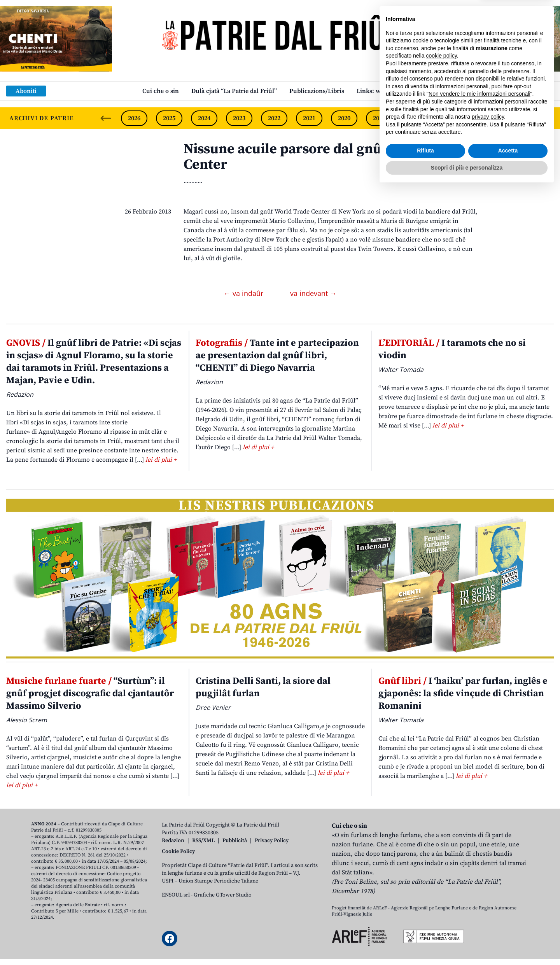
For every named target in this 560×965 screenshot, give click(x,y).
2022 (274, 118)
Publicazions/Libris (317, 91)
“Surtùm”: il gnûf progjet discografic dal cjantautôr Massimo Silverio (90, 694)
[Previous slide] (106, 118)
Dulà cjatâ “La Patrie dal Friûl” (234, 91)
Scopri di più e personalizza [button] (467, 944)
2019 (379, 118)
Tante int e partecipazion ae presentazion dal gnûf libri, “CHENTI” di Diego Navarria (277, 356)
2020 (344, 118)
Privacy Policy (272, 841)
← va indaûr (244, 293)
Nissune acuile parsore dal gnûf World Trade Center (326, 157)
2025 (169, 118)
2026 (134, 118)
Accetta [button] (508, 927)
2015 (519, 118)
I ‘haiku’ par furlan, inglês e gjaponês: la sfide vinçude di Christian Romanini (463, 694)
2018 (414, 118)
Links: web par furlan (387, 91)
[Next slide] (548, 118)
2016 (484, 118)
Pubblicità (235, 841)
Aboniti (26, 91)
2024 (204, 118)
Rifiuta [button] (425, 927)
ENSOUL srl (176, 895)
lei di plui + (161, 460)
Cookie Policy (178, 851)
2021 (309, 118)
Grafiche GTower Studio (223, 895)
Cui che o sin (161, 91)
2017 (449, 118)
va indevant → (313, 293)
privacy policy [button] (488, 893)
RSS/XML (203, 841)
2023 (239, 118)
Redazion (173, 841)
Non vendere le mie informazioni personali (479, 870)
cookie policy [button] (442, 832)
